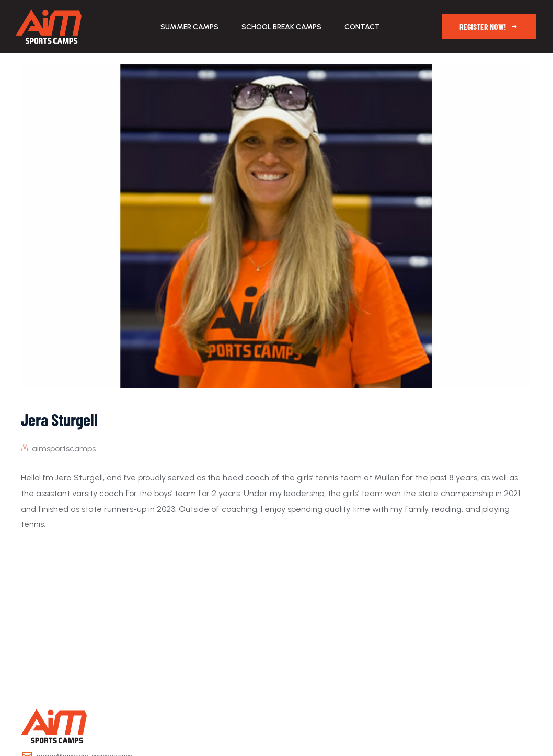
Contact (362, 27)
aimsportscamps (64, 448)
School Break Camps (281, 27)
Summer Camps (189, 27)
